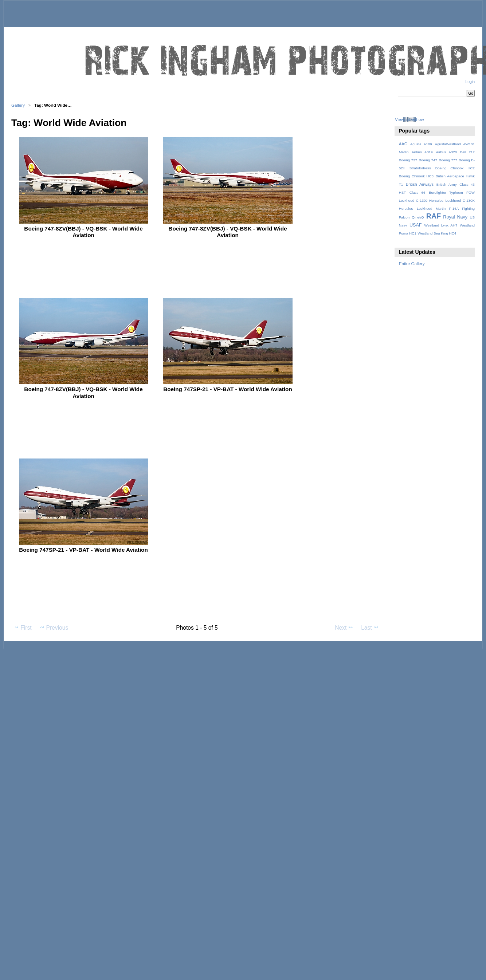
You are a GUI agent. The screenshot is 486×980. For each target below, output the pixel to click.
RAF (434, 216)
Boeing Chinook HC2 (455, 168)
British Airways (420, 184)
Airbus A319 (422, 152)
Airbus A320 (446, 152)
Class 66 (418, 192)
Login (470, 82)
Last (370, 627)
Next (344, 627)
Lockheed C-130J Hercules (421, 200)
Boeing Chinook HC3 (416, 176)
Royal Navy (455, 217)
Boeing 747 (428, 160)
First (22, 627)
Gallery (18, 105)
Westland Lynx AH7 (441, 225)
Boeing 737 (408, 160)
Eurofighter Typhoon (446, 192)
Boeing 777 (448, 160)
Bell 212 (467, 152)
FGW (471, 192)
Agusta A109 (421, 144)
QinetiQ (418, 217)
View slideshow (409, 119)
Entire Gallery (412, 263)
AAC (403, 144)
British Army (447, 184)
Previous (54, 627)
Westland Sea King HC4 (437, 233)
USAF (416, 225)
